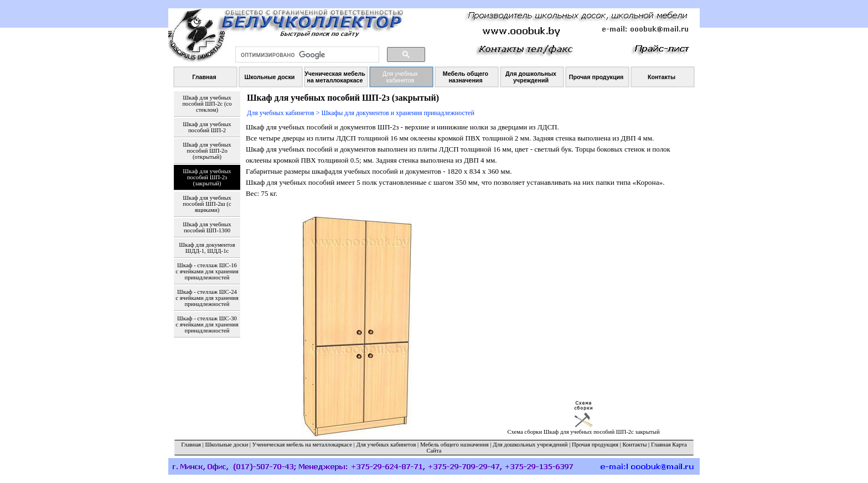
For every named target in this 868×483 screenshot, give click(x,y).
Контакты (634, 445)
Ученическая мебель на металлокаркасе (302, 445)
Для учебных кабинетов (386, 445)
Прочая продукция (595, 445)
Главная (191, 445)
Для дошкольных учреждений (530, 445)
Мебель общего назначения (454, 445)
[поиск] (306, 55)
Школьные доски (227, 445)
